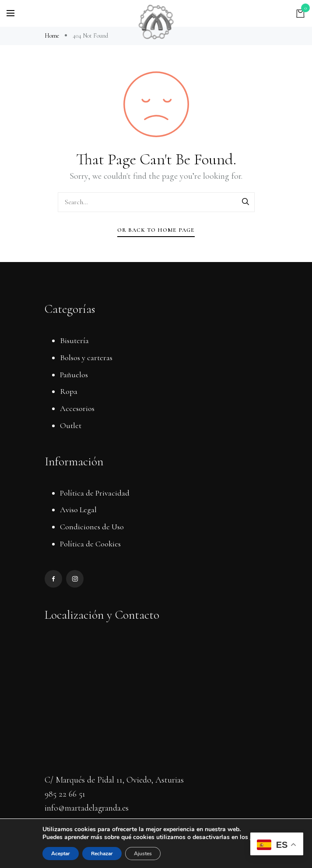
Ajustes (143, 854)
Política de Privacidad (95, 493)
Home (53, 36)
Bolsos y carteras (86, 358)
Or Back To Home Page (156, 230)
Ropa (69, 391)
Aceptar (61, 854)
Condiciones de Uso (92, 527)
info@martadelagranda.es (87, 808)
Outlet (71, 425)
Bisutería (74, 340)
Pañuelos (74, 375)
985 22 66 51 (65, 794)
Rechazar (102, 854)
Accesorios (77, 408)
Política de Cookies (90, 544)
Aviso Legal (78, 510)
